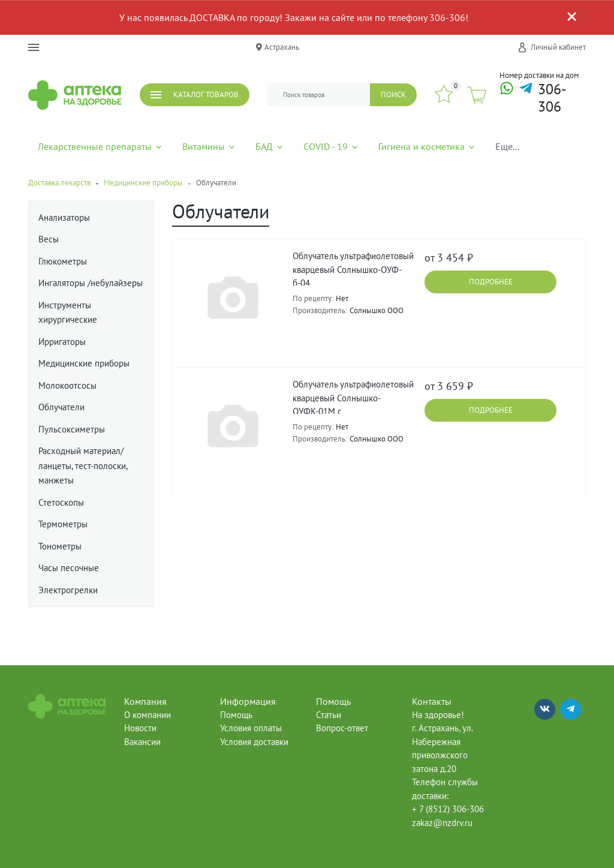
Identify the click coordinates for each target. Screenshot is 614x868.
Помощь (236, 715)
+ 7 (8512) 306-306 (448, 809)
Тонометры (60, 546)
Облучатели (61, 407)
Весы (49, 239)
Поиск (393, 94)
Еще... (507, 146)
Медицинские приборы (84, 363)
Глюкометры (63, 261)
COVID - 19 (331, 146)
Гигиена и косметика (427, 146)
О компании (148, 715)
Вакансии (142, 742)
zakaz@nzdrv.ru (442, 823)
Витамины (209, 146)
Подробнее (491, 282)
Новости (140, 728)
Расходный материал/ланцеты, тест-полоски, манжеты (83, 465)
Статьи (329, 715)
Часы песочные (69, 568)
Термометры (63, 524)
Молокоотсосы (67, 385)
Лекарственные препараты (100, 146)
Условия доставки (254, 742)
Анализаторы (64, 217)
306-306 (552, 98)
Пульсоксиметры (72, 429)
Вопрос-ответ (342, 728)
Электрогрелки (68, 590)
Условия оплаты (251, 728)
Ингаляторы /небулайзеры (91, 283)
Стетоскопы (61, 502)
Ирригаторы (62, 342)
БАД (270, 146)
